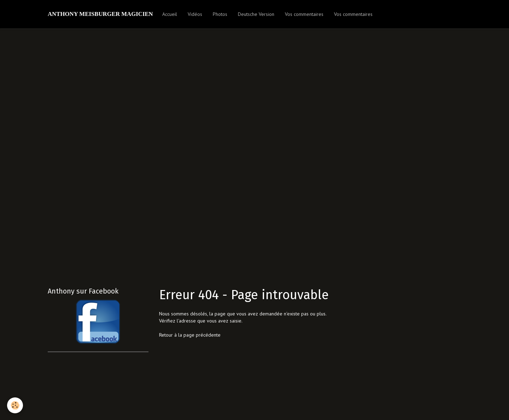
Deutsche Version (256, 14)
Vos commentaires (304, 14)
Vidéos (195, 14)
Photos (220, 14)
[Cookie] (15, 405)
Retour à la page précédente (190, 335)
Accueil (170, 14)
